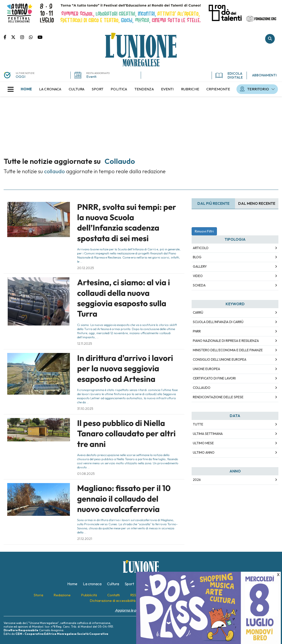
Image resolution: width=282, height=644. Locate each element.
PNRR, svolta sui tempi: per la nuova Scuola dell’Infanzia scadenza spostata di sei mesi (127, 223)
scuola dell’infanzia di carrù (218, 322)
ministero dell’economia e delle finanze (228, 350)
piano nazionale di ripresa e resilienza (226, 341)
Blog (197, 257)
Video (198, 276)
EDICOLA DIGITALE (229, 75)
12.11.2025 (85, 344)
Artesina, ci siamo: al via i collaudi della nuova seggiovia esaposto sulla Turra (124, 298)
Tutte (198, 424)
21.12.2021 (85, 539)
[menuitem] (26, 89)
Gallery (200, 266)
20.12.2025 (86, 268)
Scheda (199, 285)
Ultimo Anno (204, 452)
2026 (197, 480)
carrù (198, 312)
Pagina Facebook (7, 37)
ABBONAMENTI (264, 75)
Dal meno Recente (257, 203)
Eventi (91, 76)
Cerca (270, 39)
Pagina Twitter (16, 37)
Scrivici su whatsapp (33, 37)
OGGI (20, 76)
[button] (11, 89)
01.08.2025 (86, 474)
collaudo (202, 388)
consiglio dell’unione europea (220, 359)
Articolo (201, 248)
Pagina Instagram (25, 37)
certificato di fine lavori (214, 378)
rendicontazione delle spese (218, 397)
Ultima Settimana (208, 434)
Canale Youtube (40, 37)
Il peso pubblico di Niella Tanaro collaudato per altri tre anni (126, 434)
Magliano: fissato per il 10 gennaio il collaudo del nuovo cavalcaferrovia (124, 499)
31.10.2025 (85, 409)
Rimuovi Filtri (204, 231)
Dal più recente (213, 203)
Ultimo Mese (203, 443)
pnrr (197, 331)
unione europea (206, 369)
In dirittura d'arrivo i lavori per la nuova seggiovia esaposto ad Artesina (125, 368)
